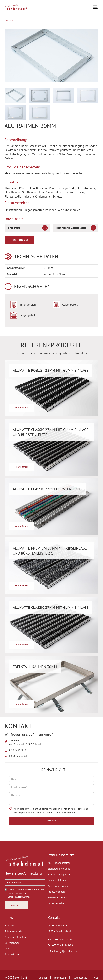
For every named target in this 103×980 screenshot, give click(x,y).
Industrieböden (56, 892)
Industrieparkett (57, 903)
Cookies (43, 978)
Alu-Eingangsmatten (59, 863)
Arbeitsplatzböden (58, 886)
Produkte (9, 925)
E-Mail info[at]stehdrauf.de (63, 951)
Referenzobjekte (13, 931)
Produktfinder (12, 954)
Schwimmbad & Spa (59, 897)
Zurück (9, 20)
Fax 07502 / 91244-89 (60, 945)
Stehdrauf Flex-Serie (59, 869)
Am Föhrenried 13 (58, 925)
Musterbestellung (19, 240)
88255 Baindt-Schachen (61, 931)
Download (10, 948)
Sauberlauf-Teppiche (59, 874)
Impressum (60, 978)
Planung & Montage (16, 937)
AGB (96, 978)
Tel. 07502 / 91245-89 (60, 940)
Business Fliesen (57, 880)
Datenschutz (80, 978)
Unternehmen (12, 943)
